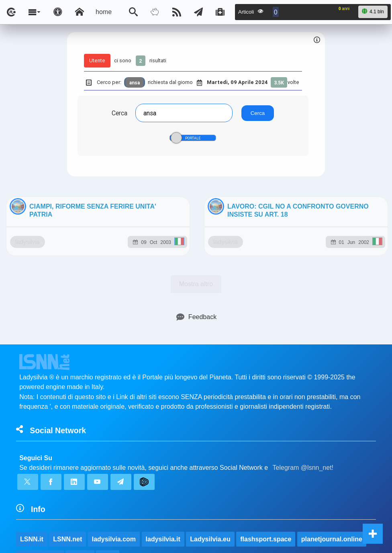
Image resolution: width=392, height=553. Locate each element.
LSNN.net (67, 469)
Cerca (119, 113)
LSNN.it (32, 469)
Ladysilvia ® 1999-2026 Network (157, 528)
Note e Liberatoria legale (289, 528)
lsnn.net (84, 528)
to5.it (108, 488)
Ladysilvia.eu (210, 469)
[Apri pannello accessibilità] (58, 12)
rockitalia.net (40, 488)
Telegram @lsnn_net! (303, 398)
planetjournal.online (332, 469)
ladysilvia (66, 270)
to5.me (80, 488)
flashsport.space (266, 469)
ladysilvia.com (114, 469)
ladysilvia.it (163, 469)
